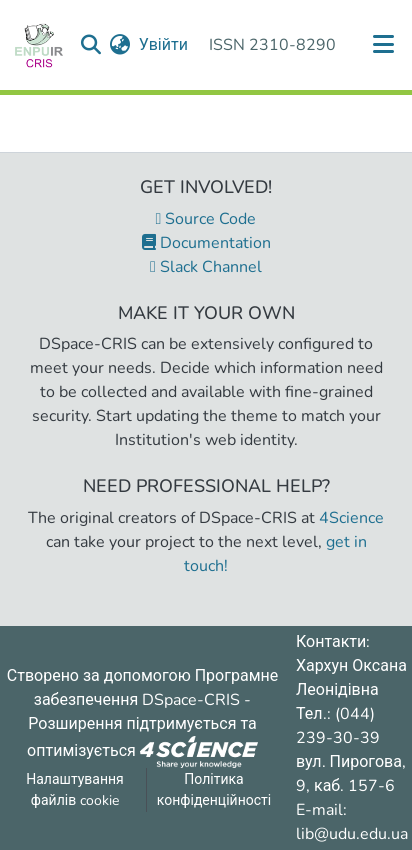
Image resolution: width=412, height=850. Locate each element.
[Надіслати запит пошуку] (91, 45)
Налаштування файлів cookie (75, 790)
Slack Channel (206, 267)
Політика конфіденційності (214, 790)
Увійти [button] (164, 45)
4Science (351, 518)
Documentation (206, 243)
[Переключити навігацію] (384, 45)
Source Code (206, 219)
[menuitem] (120, 45)
